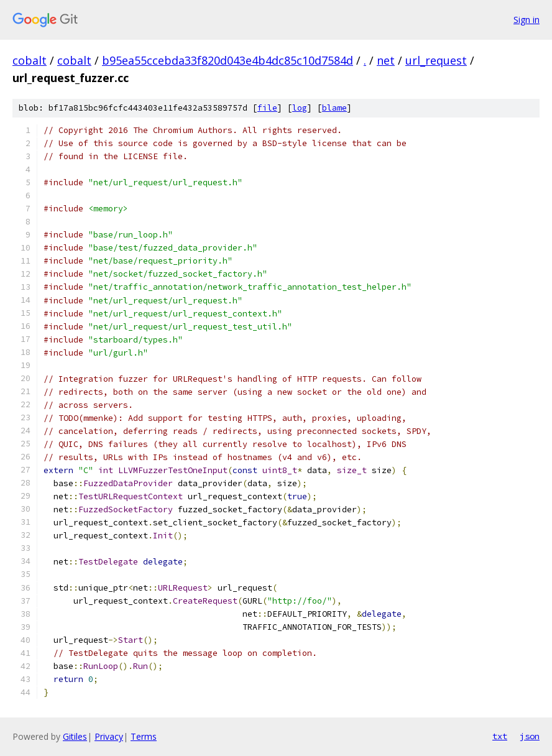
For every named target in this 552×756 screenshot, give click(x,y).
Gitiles (75, 736)
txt (500, 736)
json (530, 736)
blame (334, 108)
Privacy (109, 736)
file (267, 108)
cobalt (30, 60)
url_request (436, 60)
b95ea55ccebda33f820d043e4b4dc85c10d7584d (228, 60)
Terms (144, 736)
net (386, 60)
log (300, 108)
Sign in (527, 20)
